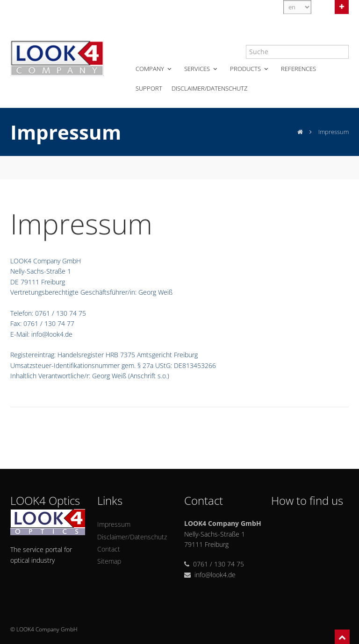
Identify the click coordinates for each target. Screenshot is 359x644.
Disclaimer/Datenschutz (209, 88)
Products (250, 69)
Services (201, 69)
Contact (109, 549)
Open (342, 6)
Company (154, 69)
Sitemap (109, 561)
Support (149, 88)
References (298, 69)
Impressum (114, 524)
